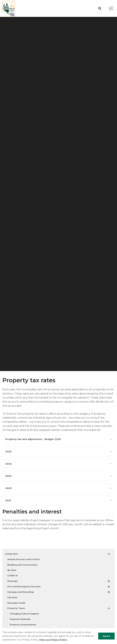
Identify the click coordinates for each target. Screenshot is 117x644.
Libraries (12, 597)
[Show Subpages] (109, 554)
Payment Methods (20, 619)
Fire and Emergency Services (24, 587)
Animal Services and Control (24, 559)
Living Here (11, 554)
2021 (58, 500)
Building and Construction (22, 565)
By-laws (12, 570)
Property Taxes (16, 608)
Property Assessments (23, 625)
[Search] (100, 8)
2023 (58, 476)
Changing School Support (24, 614)
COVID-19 (13, 576)
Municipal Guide (16, 603)
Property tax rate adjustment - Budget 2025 (58, 439)
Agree (106, 636)
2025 (58, 452)
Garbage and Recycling (21, 592)
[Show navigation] (111, 8)
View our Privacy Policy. (53, 640)
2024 (58, 464)
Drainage (13, 581)
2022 (58, 488)
